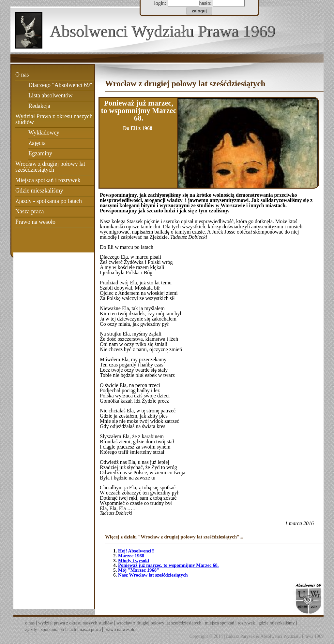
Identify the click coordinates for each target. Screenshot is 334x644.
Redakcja (39, 106)
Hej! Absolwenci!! (136, 551)
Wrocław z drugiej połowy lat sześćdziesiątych (50, 167)
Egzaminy (40, 153)
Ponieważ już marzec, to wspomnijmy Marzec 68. (168, 565)
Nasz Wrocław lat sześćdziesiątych (153, 575)
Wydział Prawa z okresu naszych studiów (54, 119)
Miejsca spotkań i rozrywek (48, 180)
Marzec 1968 (131, 556)
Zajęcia (37, 143)
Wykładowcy (44, 133)
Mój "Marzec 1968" (139, 570)
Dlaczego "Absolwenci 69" (60, 85)
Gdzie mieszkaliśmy (39, 191)
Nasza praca (30, 211)
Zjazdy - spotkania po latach (49, 201)
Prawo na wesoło (35, 222)
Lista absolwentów (50, 95)
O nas (22, 75)
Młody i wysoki (134, 561)
